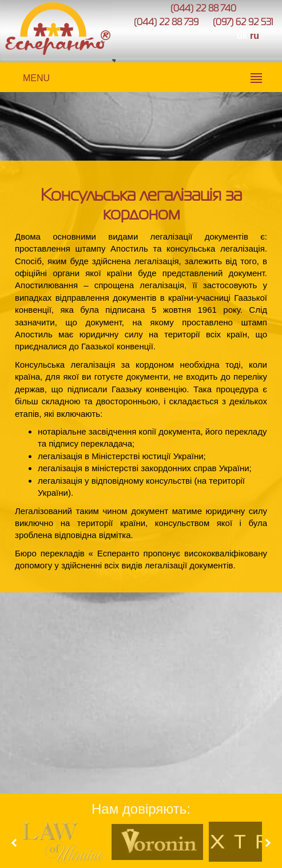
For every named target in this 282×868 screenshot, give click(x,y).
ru (255, 36)
